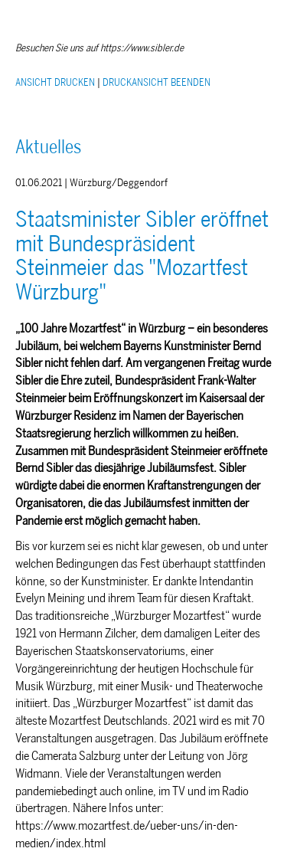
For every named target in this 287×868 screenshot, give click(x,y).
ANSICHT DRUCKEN (55, 82)
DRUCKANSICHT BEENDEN (157, 82)
